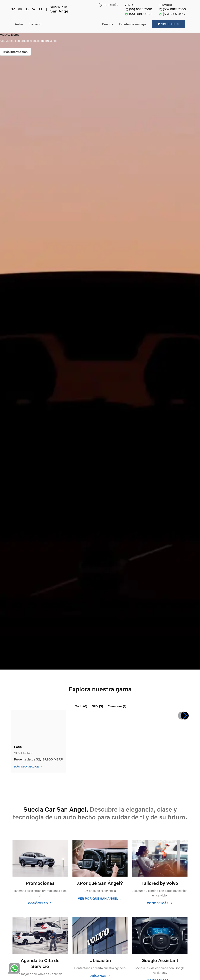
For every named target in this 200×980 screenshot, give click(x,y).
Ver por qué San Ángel (100, 898)
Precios (107, 24)
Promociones (169, 24)
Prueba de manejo (132, 24)
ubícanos (100, 976)
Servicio (35, 24)
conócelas (40, 903)
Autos (19, 24)
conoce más (160, 903)
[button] (185, 716)
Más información (15, 52)
